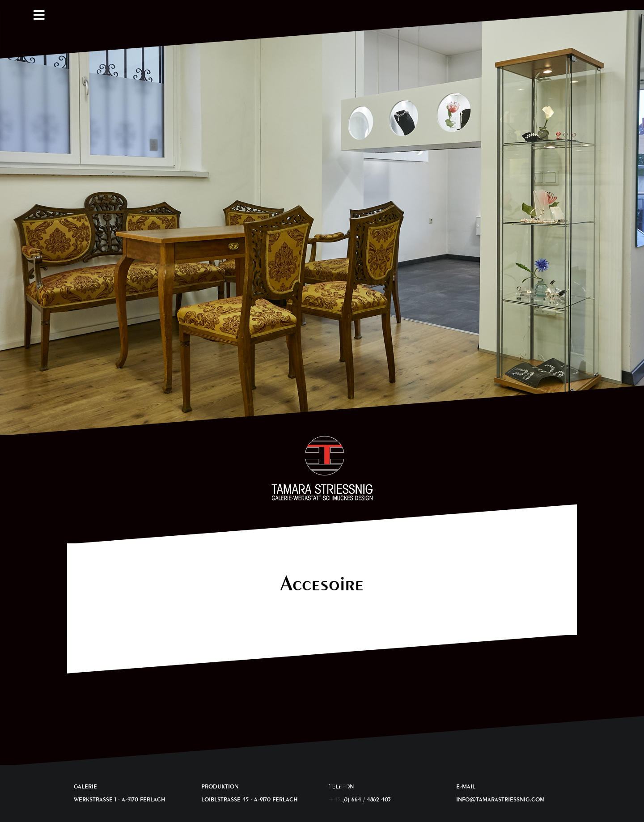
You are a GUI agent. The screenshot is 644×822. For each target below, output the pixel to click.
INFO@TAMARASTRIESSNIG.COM (500, 799)
